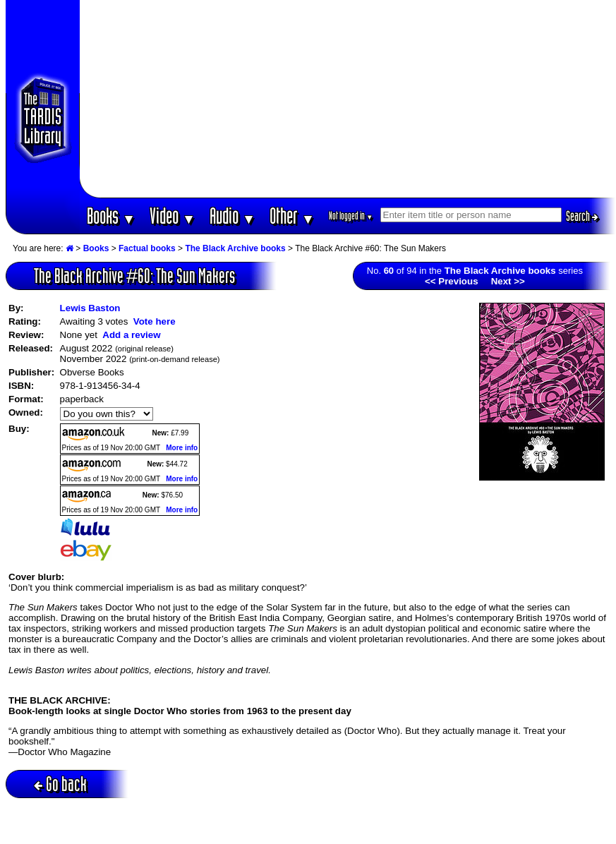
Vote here (155, 321)
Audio (232, 216)
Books (111, 216)
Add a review (131, 335)
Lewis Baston (90, 308)
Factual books (147, 248)
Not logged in (351, 216)
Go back (60, 784)
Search (582, 216)
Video (173, 216)
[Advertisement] (348, 99)
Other (292, 216)
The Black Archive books (235, 248)
